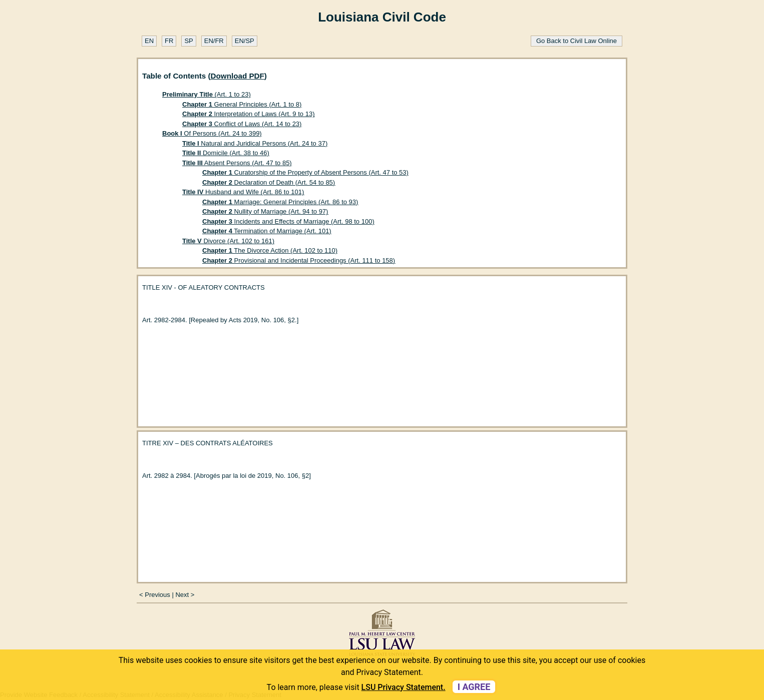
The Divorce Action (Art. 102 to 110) (270, 250)
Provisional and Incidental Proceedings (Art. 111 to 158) (299, 260)
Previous (157, 595)
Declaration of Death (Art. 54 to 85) (269, 182)
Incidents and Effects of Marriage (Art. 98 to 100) (288, 221)
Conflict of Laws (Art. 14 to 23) (242, 124)
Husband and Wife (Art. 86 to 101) (243, 192)
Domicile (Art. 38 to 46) (226, 153)
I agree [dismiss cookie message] (474, 687)
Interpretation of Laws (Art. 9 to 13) (248, 114)
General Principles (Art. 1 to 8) (242, 104)
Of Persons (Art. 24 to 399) (212, 133)
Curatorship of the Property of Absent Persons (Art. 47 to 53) (305, 172)
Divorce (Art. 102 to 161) (228, 241)
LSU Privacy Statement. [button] (404, 687)
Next (182, 595)
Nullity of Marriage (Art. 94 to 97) (265, 211)
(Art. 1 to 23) (207, 94)
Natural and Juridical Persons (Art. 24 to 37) (255, 143)
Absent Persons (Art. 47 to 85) (237, 163)
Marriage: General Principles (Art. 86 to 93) (280, 202)
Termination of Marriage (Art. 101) (267, 231)
